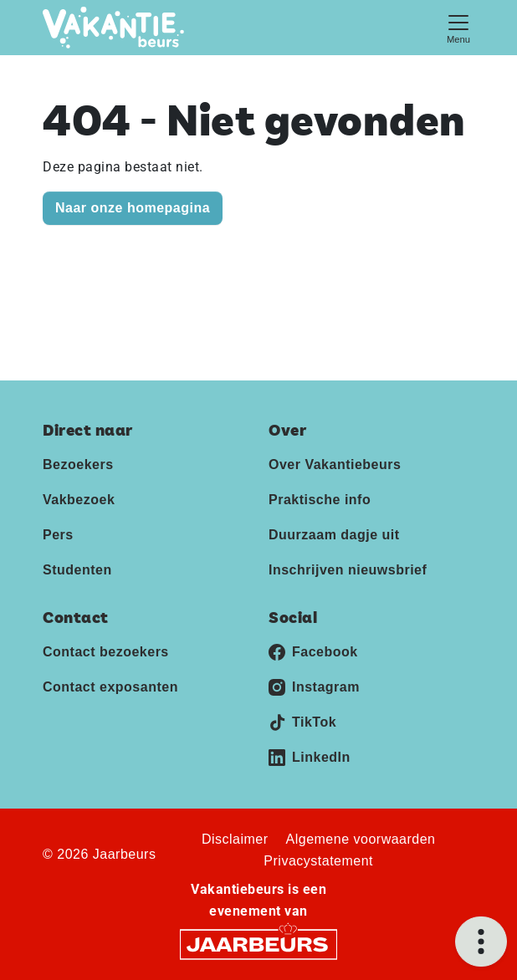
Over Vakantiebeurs (335, 464)
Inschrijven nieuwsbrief (348, 570)
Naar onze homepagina (133, 208)
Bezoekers (78, 464)
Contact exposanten (110, 687)
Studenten (77, 570)
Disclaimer (235, 839)
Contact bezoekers (106, 652)
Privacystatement (318, 861)
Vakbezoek (79, 500)
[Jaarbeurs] (258, 944)
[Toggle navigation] (458, 27)
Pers (58, 535)
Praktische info (320, 500)
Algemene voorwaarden (361, 839)
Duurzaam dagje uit (334, 535)
